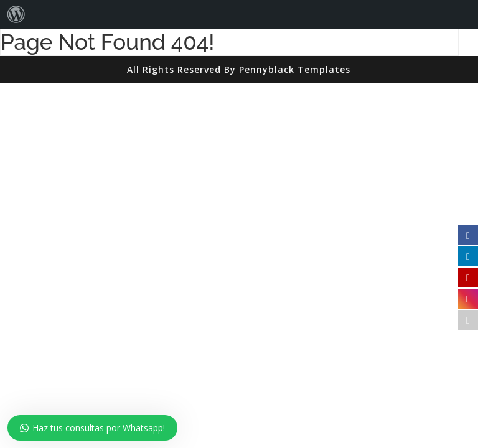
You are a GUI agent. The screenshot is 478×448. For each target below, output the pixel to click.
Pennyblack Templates (295, 69)
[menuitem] (16, 14)
